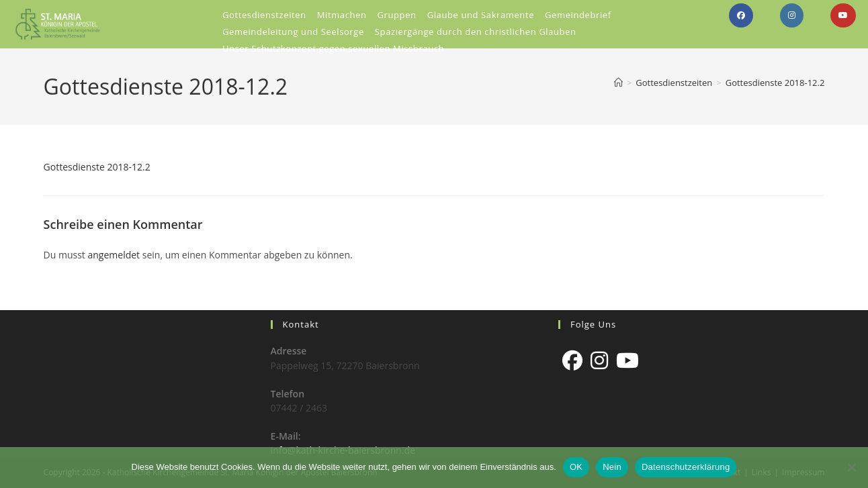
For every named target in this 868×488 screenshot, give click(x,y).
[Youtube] (627, 360)
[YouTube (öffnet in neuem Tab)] (843, 15)
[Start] (618, 83)
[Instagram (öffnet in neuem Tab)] (792, 15)
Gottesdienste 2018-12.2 (775, 83)
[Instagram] (599, 360)
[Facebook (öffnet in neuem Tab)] (741, 15)
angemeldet (114, 255)
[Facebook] (572, 360)
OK (576, 467)
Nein (612, 467)
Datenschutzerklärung (686, 467)
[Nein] (851, 467)
